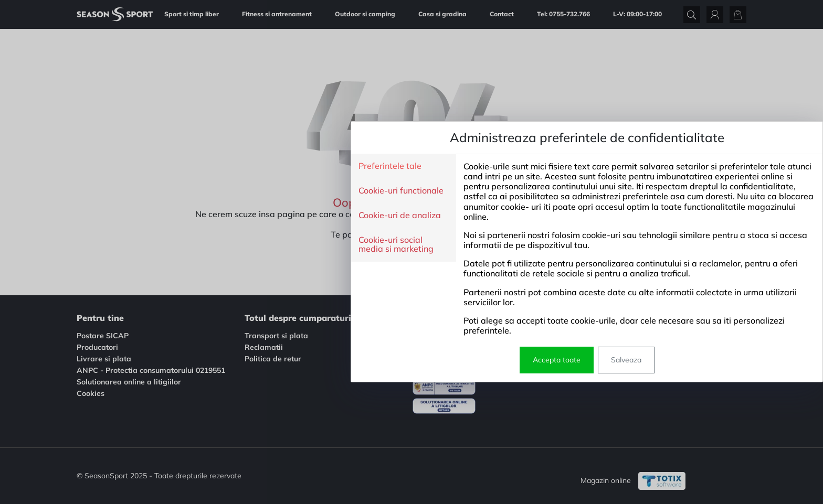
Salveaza (451, 360)
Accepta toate (381, 360)
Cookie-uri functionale (226, 191)
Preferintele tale (215, 166)
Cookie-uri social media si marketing (221, 245)
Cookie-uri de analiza (224, 216)
